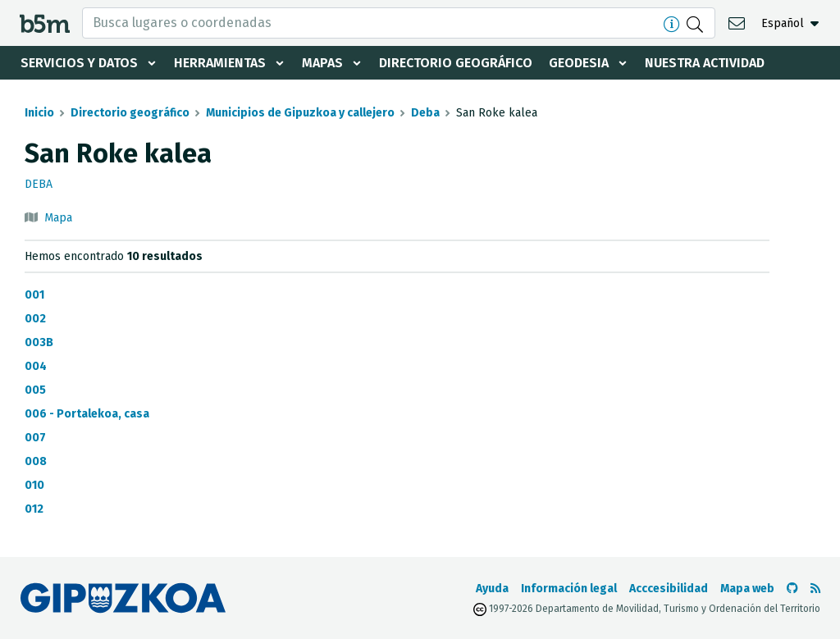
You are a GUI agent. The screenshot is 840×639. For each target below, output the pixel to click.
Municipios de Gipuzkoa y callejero (300, 113)
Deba (425, 113)
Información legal (569, 589)
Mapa (58, 218)
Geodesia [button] (579, 63)
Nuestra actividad (705, 63)
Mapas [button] (322, 63)
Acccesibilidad (669, 589)
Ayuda (492, 589)
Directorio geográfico (456, 63)
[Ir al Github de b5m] (792, 589)
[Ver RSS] (815, 589)
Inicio (39, 113)
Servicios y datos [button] (79, 63)
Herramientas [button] (220, 63)
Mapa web (747, 589)
